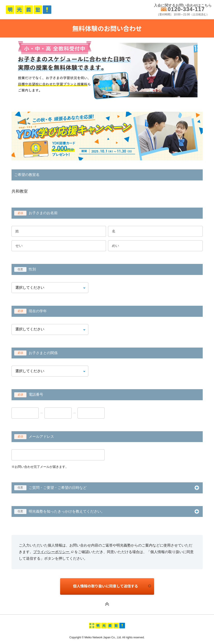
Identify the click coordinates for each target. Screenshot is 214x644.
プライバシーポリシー (53, 552)
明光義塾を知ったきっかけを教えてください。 (59, 511)
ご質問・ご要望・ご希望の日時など (50, 488)
